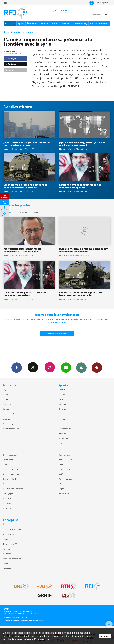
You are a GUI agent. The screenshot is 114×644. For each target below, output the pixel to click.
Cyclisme (62, 409)
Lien (9, 70)
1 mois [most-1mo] (35, 213)
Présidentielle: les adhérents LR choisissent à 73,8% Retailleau (22, 250)
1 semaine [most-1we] (22, 213)
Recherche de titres (11, 469)
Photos (45, 23)
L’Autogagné (8, 494)
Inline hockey (64, 433)
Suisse (6, 394)
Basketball (63, 399)
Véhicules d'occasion (67, 459)
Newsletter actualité (11, 429)
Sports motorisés (66, 429)
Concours (7, 508)
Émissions (32, 23)
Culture (6, 409)
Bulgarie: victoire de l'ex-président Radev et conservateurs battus (83, 250)
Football (62, 389)
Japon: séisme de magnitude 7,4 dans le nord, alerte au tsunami (27, 144)
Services (66, 23)
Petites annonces (66, 479)
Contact (6, 563)
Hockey (62, 394)
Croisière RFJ (80, 23)
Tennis (61, 424)
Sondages (7, 503)
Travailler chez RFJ (10, 544)
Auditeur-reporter (99, 3)
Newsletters (66, 367)
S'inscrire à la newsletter (57, 334)
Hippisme (63, 419)
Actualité (10, 23)
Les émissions (9, 459)
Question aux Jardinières (13, 489)
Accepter (105, 636)
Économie (7, 404)
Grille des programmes (12, 474)
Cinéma (62, 464)
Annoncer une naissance (13, 484)
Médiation (7, 554)
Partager (11, 58)
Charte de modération (12, 559)
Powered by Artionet (11, 620)
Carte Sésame (9, 534)
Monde (29, 32)
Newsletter (7, 568)
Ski (60, 414)
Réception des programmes (14, 529)
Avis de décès (64, 494)
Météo (61, 474)
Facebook (17, 367)
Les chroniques (9, 464)
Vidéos (55, 23)
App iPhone (81, 367)
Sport (21, 23)
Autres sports (64, 438)
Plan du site (35, 614)
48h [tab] (10, 213)
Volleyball (62, 404)
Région (6, 389)
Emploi (62, 489)
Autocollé (7, 498)
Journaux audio (9, 414)
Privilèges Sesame (66, 469)
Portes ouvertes (99, 23)
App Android (97, 367)
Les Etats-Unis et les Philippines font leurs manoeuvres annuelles (25, 186)
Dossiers (6, 419)
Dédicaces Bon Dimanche (13, 479)
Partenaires (8, 549)
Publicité (7, 539)
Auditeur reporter (10, 424)
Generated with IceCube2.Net (32, 620)
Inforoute (63, 484)
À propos (7, 524)
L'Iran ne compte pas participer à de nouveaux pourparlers (80, 186)
